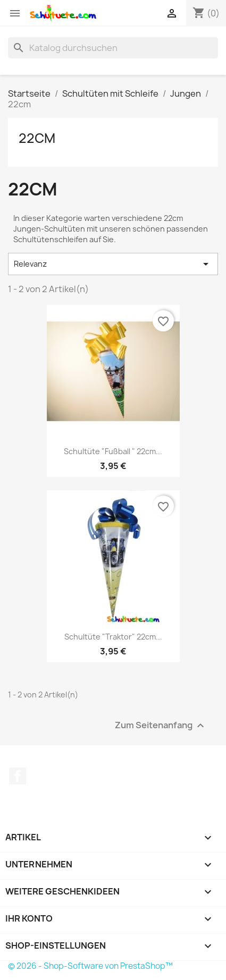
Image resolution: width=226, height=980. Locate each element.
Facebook (18, 776)
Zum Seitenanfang (161, 725)
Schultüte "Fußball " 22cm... (113, 451)
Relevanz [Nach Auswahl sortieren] (113, 264)
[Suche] (113, 48)
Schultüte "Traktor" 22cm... (113, 637)
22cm (37, 138)
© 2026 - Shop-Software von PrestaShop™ (90, 966)
